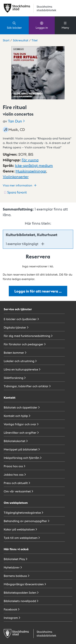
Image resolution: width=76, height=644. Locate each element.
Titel (35, 40)
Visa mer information (20, 185)
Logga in (42, 25)
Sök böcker (14, 25)
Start (6, 40)
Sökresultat (21, 40)
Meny (65, 25)
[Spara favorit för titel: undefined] (15, 192)
